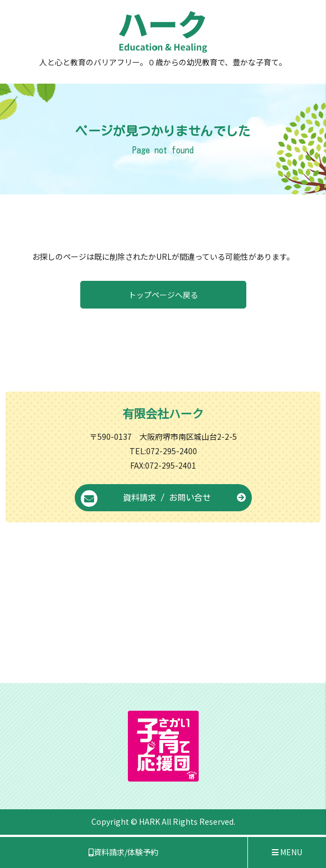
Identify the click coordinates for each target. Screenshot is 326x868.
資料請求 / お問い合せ (163, 499)
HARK (149, 821)
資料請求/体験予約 (123, 852)
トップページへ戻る (163, 295)
